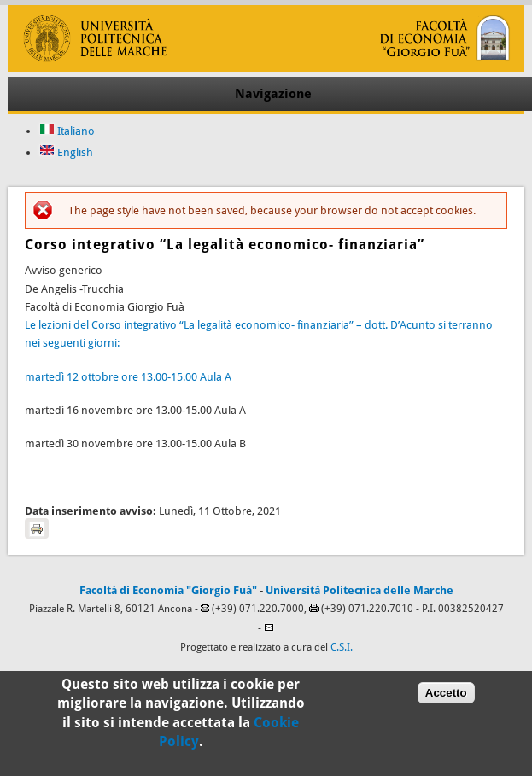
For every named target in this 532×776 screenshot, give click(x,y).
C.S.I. (342, 647)
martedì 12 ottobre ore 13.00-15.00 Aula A (128, 377)
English (66, 152)
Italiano (67, 131)
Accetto (446, 697)
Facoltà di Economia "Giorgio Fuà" (168, 590)
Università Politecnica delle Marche (360, 590)
